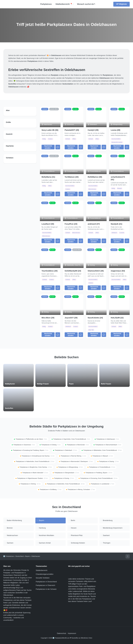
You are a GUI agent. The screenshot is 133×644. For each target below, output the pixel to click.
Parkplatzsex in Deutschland (46, 582)
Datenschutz (62, 633)
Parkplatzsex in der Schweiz (46, 589)
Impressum (72, 633)
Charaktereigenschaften (45, 574)
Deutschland (20, 556)
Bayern (28, 556)
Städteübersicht (42, 570)
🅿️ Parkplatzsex (9, 556)
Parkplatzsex (46, 4)
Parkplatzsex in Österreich (45, 585)
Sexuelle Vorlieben (43, 578)
